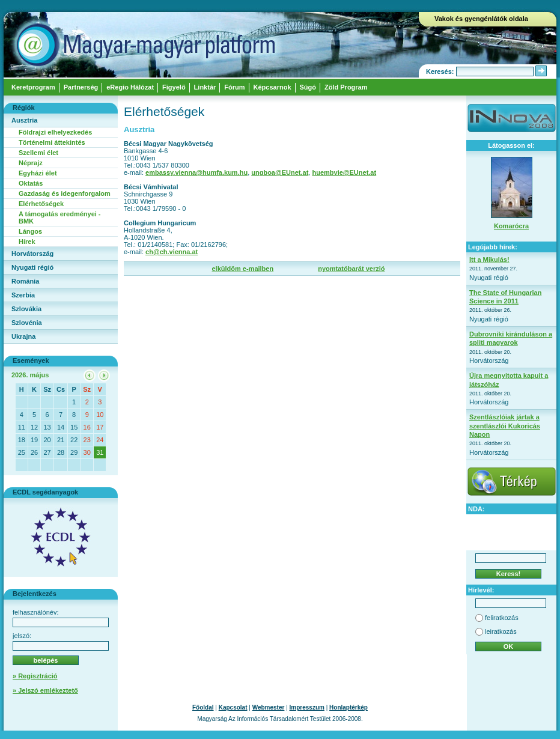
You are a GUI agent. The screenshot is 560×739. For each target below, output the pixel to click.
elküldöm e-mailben (242, 269)
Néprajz (31, 163)
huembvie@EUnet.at (344, 172)
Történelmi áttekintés (52, 142)
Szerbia (23, 295)
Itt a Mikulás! (489, 260)
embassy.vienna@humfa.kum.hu (196, 172)
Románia (25, 281)
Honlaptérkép (348, 707)
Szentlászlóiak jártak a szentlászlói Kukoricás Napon (505, 426)
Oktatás (31, 183)
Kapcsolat (233, 707)
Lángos (30, 231)
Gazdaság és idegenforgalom (65, 193)
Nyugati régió (32, 267)
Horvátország (32, 254)
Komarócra (511, 226)
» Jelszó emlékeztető (45, 690)
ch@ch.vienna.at (172, 252)
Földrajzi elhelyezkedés (55, 132)
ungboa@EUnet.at (280, 172)
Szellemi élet (38, 153)
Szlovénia (27, 323)
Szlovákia (26, 309)
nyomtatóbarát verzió (351, 269)
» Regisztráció (35, 676)
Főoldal (203, 707)
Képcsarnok (272, 87)
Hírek (27, 242)
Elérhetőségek (41, 204)
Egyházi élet (38, 173)
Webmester (269, 707)
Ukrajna (23, 336)
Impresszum (307, 707)
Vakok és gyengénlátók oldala (481, 19)
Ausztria (24, 120)
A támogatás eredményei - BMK (60, 217)
